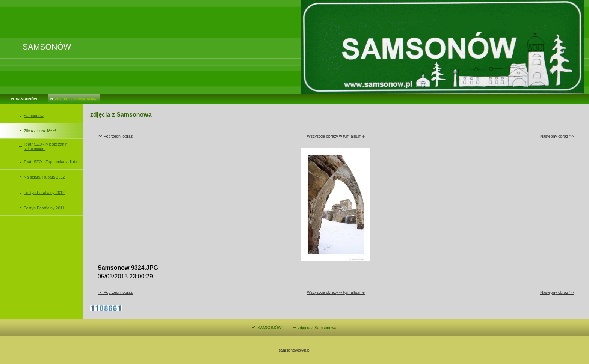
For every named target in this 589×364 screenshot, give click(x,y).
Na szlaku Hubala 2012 (44, 177)
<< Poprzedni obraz (115, 136)
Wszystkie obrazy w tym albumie (336, 136)
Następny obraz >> (557, 136)
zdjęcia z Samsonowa (76, 99)
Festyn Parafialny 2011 (44, 208)
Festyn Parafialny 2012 (44, 193)
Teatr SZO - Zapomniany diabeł (51, 162)
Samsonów (34, 116)
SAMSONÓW (26, 99)
